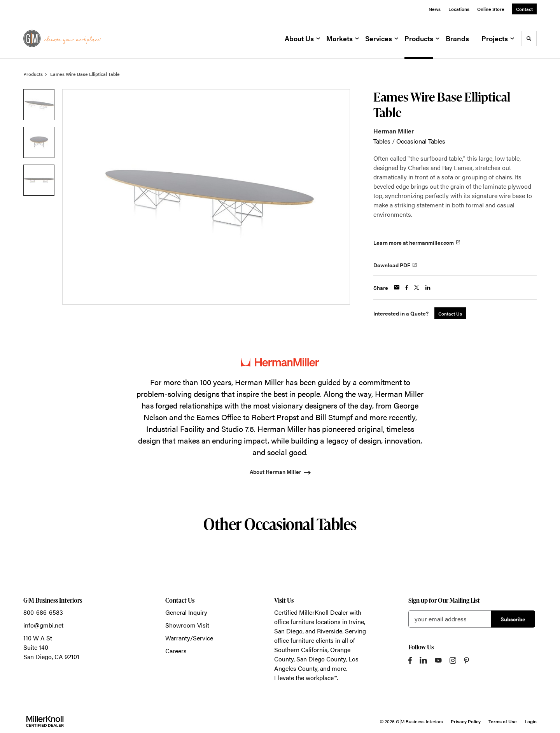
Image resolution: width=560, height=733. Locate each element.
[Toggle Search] (529, 39)
